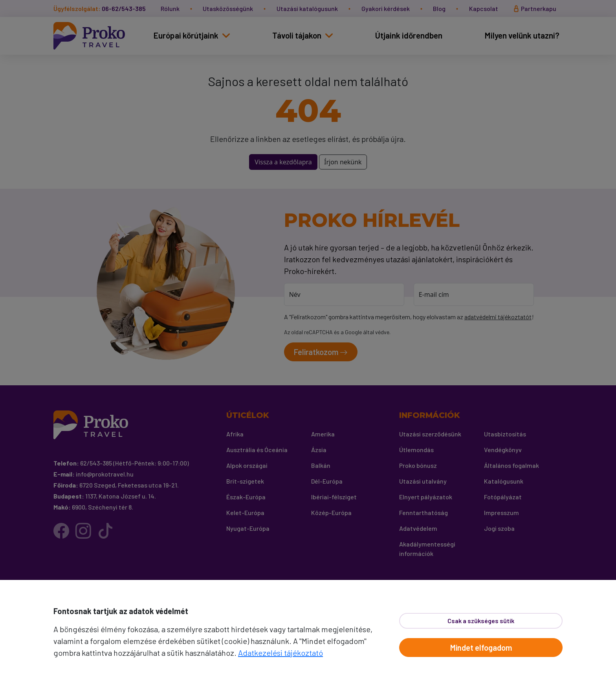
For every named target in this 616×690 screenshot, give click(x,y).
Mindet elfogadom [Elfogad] (481, 648)
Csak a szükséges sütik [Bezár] (481, 621)
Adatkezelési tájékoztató (280, 653)
